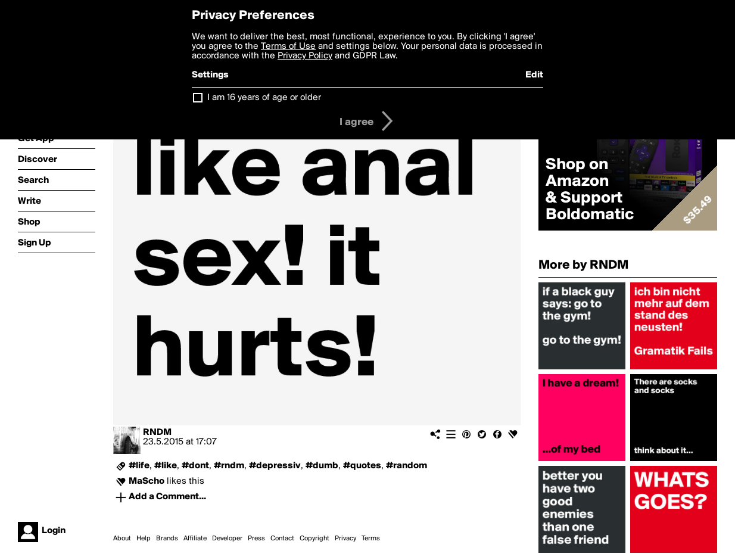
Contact (282, 539)
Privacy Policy (305, 56)
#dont (195, 466)
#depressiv (275, 466)
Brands (167, 539)
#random (407, 466)
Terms (371, 539)
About (122, 539)
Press (256, 539)
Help (144, 539)
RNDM (157, 433)
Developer (227, 539)
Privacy (345, 539)
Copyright (314, 539)
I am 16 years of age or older (264, 98)
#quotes (362, 466)
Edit (534, 75)
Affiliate (195, 539)
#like (166, 466)
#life (139, 466)
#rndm (229, 466)
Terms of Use (288, 46)
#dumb (322, 466)
